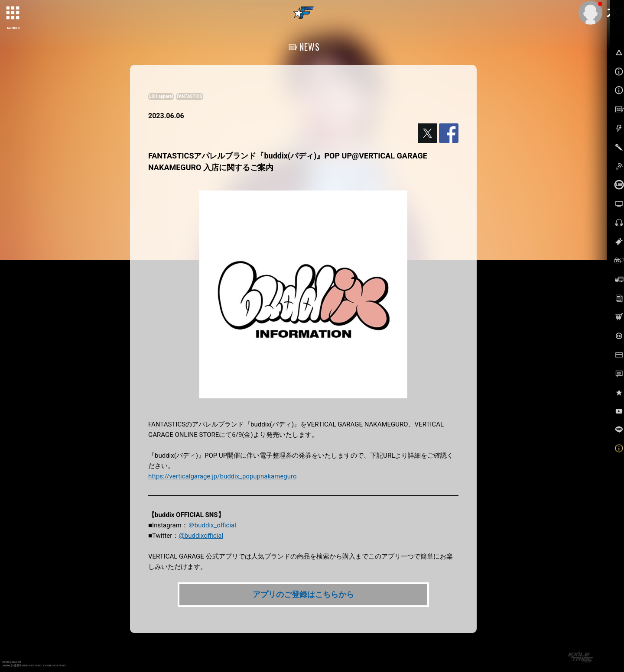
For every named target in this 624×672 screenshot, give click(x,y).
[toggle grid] (13, 13)
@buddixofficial (201, 536)
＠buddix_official (212, 525)
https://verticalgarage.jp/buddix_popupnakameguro (223, 476)
